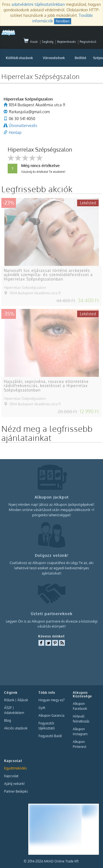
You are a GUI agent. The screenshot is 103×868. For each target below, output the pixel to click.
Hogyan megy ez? (51, 700)
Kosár (31, 42)
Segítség (48, 42)
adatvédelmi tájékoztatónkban (38, 4)
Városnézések (54, 58)
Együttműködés (16, 768)
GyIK (42, 708)
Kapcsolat (11, 776)
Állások (23, 700)
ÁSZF (8, 708)
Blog (8, 720)
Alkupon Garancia (51, 715)
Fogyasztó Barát (50, 736)
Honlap (15, 132)
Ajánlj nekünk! (14, 784)
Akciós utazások (16, 728)
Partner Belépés (16, 791)
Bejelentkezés (66, 42)
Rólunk (9, 700)
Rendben (63, 21)
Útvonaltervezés (23, 125)
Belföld (80, 58)
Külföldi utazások (19, 58)
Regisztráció (88, 42)
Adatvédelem (14, 713)
